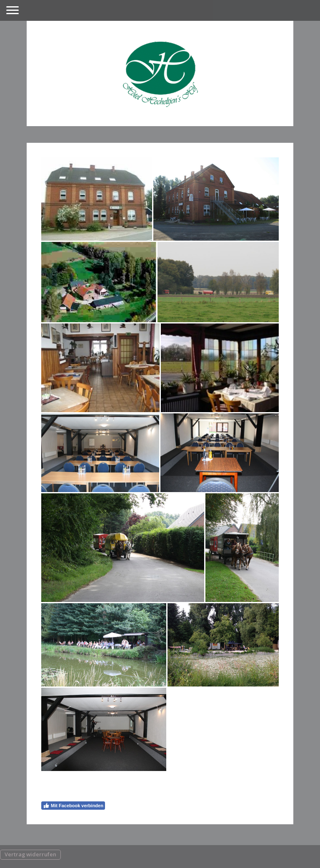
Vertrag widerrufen (30, 854)
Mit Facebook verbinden (73, 806)
